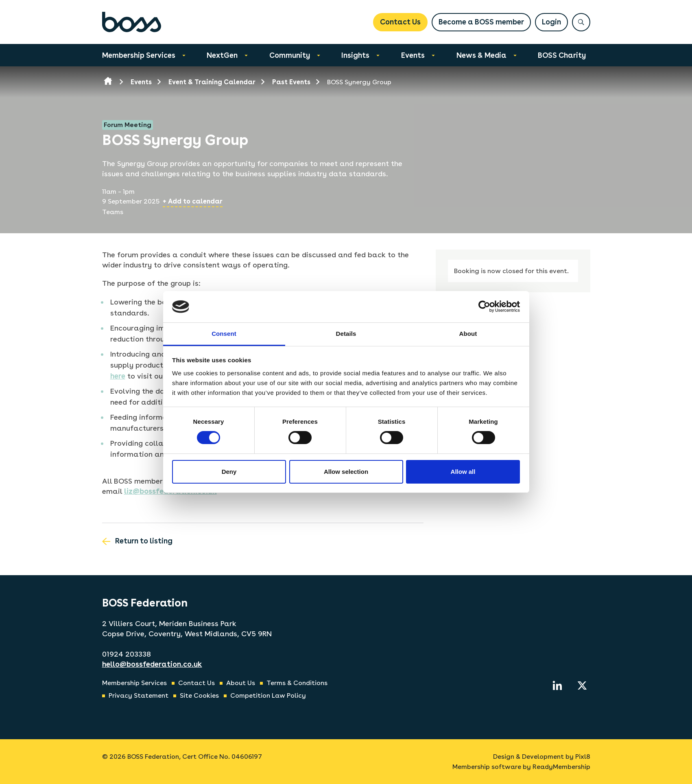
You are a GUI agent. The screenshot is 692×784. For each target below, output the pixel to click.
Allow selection (346, 472)
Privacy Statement (139, 695)
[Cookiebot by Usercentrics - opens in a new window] (484, 307)
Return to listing (144, 541)
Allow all (463, 472)
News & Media (481, 55)
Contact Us (400, 22)
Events (413, 55)
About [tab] (468, 334)
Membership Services (139, 55)
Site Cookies (199, 695)
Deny (229, 472)
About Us (241, 683)
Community (290, 55)
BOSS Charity (562, 55)
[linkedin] (557, 685)
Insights (355, 55)
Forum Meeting (128, 125)
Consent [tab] (224, 334)
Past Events (291, 82)
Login (551, 22)
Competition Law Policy (268, 695)
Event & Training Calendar (212, 82)
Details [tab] (346, 334)
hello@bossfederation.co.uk (152, 664)
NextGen (222, 55)
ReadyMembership (561, 767)
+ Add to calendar (193, 201)
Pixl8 (583, 757)
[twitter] (582, 685)
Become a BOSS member (481, 22)
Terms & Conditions (297, 683)
